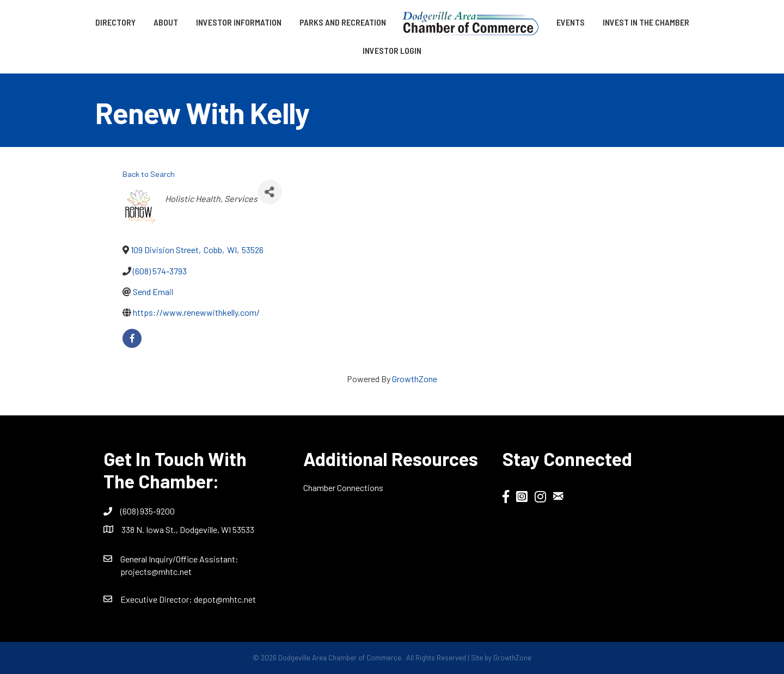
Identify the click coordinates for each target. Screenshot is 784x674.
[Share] (270, 192)
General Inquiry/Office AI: (179, 559)
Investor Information (239, 22)
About (166, 22)
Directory (115, 22)
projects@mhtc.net (156, 571)
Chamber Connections (343, 488)
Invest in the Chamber (646, 22)
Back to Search (149, 174)
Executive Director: (157, 599)
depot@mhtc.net (225, 599)
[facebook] (132, 338)
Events (571, 22)
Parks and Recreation (343, 22)
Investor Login (392, 50)
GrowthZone (415, 379)
